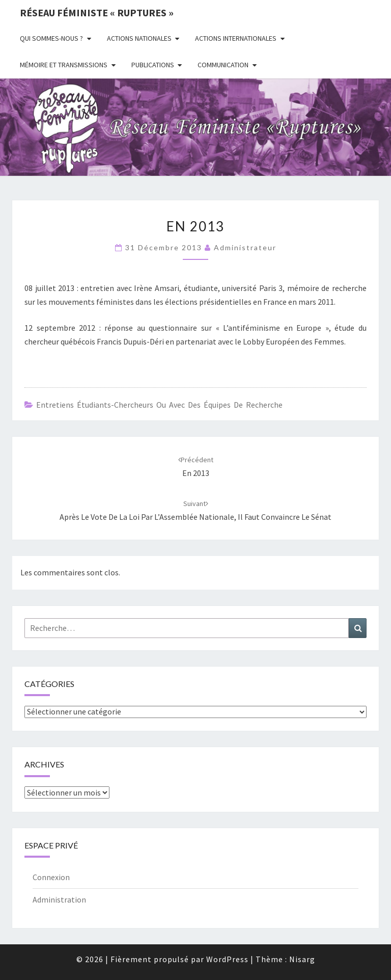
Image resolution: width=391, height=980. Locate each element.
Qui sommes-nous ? (51, 38)
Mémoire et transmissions (64, 65)
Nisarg (302, 959)
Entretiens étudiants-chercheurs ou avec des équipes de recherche (159, 405)
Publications (153, 65)
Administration (59, 899)
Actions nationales (139, 38)
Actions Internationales (236, 38)
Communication (223, 65)
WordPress (227, 959)
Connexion (51, 877)
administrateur (245, 247)
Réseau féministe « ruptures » (97, 12)
